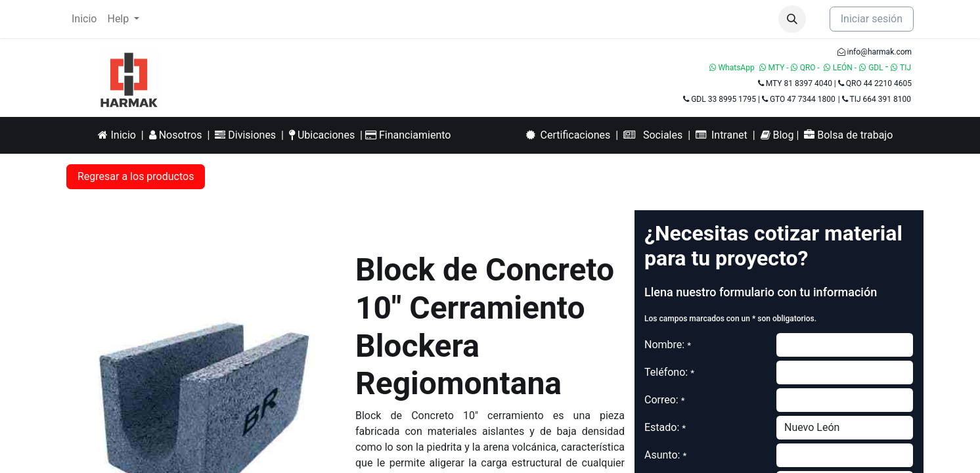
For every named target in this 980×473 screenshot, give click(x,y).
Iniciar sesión (872, 19)
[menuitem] (84, 19)
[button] (792, 19)
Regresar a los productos (136, 176)
